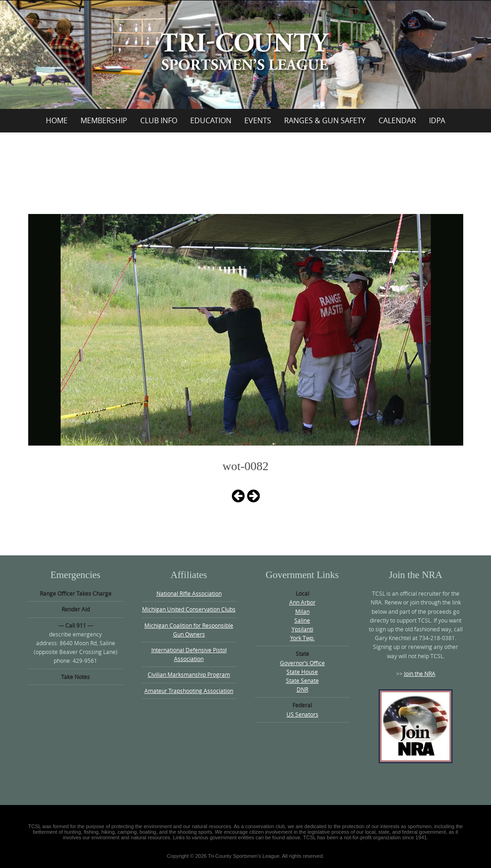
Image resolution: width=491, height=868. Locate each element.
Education (211, 120)
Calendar (397, 120)
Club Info (159, 120)
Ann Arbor (302, 602)
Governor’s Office (302, 663)
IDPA (437, 120)
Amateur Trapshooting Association (189, 691)
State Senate (302, 680)
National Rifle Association (189, 593)
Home (57, 120)
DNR (302, 689)
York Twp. (302, 638)
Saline (302, 620)
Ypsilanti (302, 629)
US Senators (302, 714)
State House (302, 672)
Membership (104, 120)
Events (258, 120)
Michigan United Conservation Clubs (189, 609)
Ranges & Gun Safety (325, 120)
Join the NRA (420, 673)
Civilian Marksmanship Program (189, 674)
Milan (302, 611)
